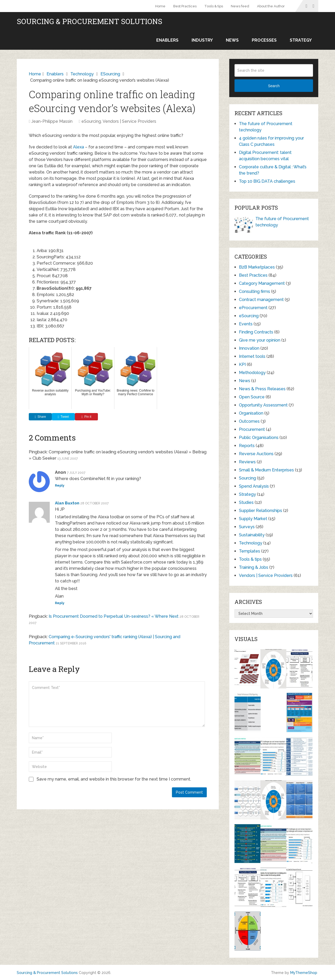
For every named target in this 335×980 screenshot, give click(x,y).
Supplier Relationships (261, 511)
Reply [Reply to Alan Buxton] (60, 603)
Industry (202, 40)
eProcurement (253, 308)
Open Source (252, 397)
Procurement (252, 429)
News (232, 40)
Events (246, 324)
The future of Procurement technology (282, 222)
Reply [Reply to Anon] (60, 486)
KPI (242, 364)
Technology (251, 543)
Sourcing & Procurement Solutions (90, 21)
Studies (246, 502)
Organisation (251, 413)
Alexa (79, 147)
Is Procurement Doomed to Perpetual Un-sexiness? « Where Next (114, 616)
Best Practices (185, 6)
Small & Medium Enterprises (266, 470)
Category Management (262, 283)
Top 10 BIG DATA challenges (267, 181)
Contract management (261, 300)
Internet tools (252, 356)
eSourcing (91, 121)
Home (160, 6)
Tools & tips (214, 6)
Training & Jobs (254, 567)
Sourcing (247, 478)
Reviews (247, 462)
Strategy (301, 40)
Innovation (249, 348)
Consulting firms (255, 291)
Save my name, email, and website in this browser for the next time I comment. (114, 779)
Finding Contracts (256, 332)
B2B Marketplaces (257, 267)
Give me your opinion (260, 340)
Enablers (167, 40)
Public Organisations (259, 438)
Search (274, 86)
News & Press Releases (262, 389)
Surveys (247, 527)
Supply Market (253, 519)
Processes (264, 40)
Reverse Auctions (256, 454)
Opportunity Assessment (263, 405)
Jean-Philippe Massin (52, 121)
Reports (247, 446)
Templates (250, 551)
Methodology (252, 373)
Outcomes (249, 421)
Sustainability (252, 535)
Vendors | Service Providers (129, 121)
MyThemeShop (304, 973)
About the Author (271, 6)
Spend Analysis (254, 486)
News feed (240, 6)
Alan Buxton (67, 503)
